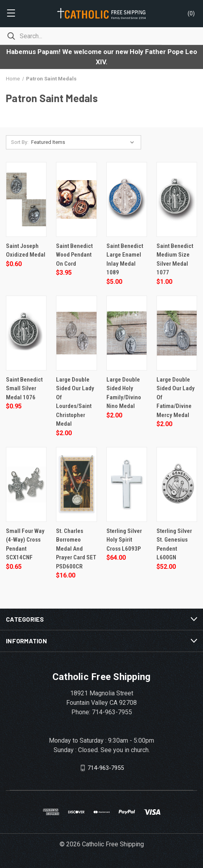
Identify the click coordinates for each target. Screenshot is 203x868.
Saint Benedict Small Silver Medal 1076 (24, 388)
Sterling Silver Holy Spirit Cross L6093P (124, 540)
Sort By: (20, 142)
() (191, 13)
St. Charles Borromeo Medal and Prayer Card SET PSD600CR (76, 549)
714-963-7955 (106, 768)
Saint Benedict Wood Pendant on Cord (74, 255)
